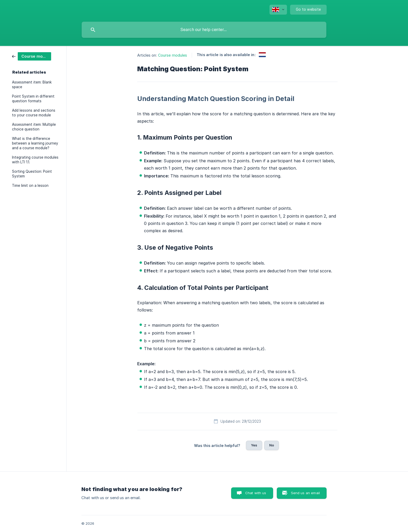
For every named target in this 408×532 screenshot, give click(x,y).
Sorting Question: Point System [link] (32, 174)
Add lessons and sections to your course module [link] (34, 113)
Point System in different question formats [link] (33, 99)
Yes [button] (254, 445)
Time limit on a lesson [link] (30, 186)
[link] (32, 56)
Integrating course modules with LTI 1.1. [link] (35, 160)
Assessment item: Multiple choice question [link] (34, 127)
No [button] (272, 445)
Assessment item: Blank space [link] (32, 85)
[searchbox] (204, 30)
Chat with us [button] (256, 493)
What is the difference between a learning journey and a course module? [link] (35, 143)
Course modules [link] (173, 55)
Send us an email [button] (305, 493)
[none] (278, 10)
